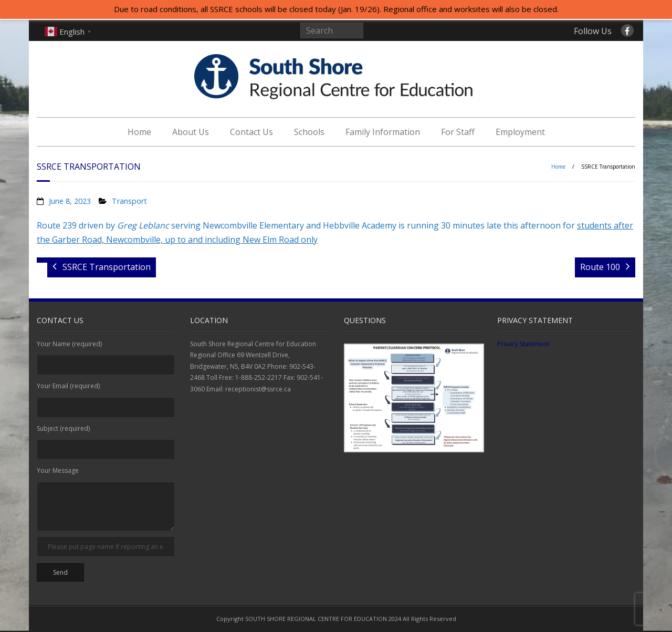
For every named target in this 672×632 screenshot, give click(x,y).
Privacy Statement (523, 344)
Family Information (383, 132)
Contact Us (251, 132)
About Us (191, 132)
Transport (129, 201)
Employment (520, 132)
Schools (309, 132)
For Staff (458, 132)
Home (139, 132)
